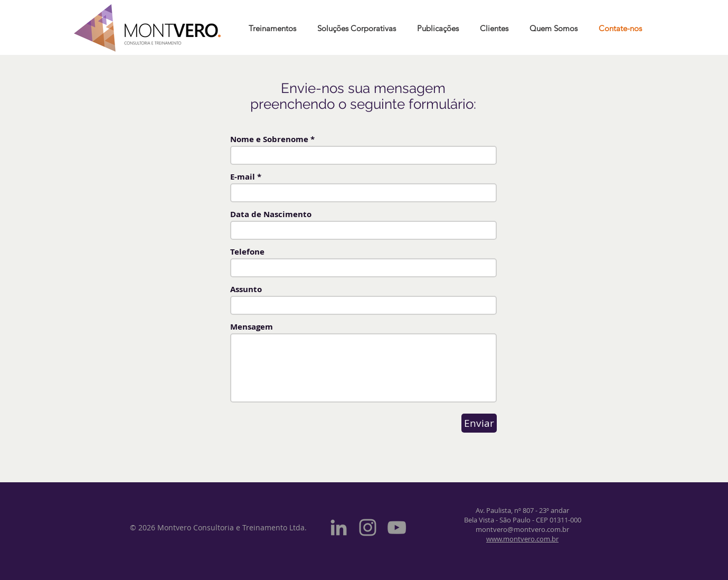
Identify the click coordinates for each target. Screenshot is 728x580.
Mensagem (252, 327)
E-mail (243, 177)
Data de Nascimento (271, 214)
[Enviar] (479, 423)
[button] (438, 28)
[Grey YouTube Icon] (397, 527)
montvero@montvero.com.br (522, 529)
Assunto (246, 289)
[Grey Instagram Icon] (368, 527)
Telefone (247, 252)
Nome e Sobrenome (269, 139)
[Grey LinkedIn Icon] (339, 527)
